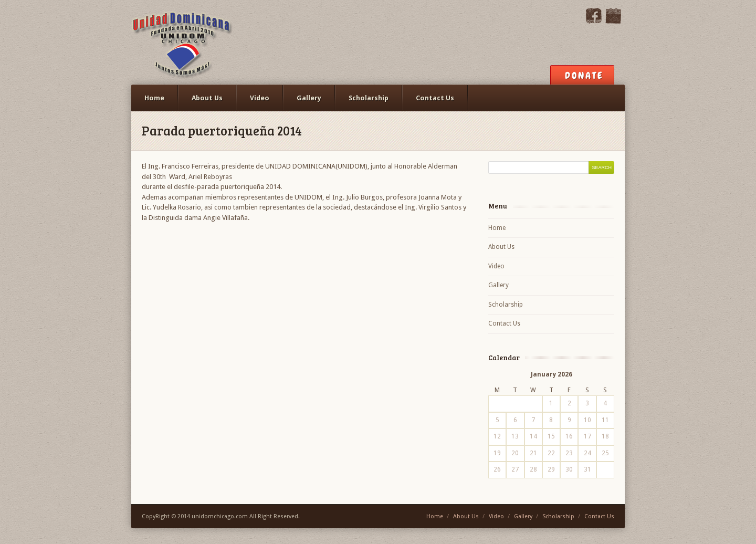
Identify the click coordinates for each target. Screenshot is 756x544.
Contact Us (435, 98)
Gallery (309, 98)
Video (260, 98)
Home (154, 98)
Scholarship (369, 98)
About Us (207, 98)
